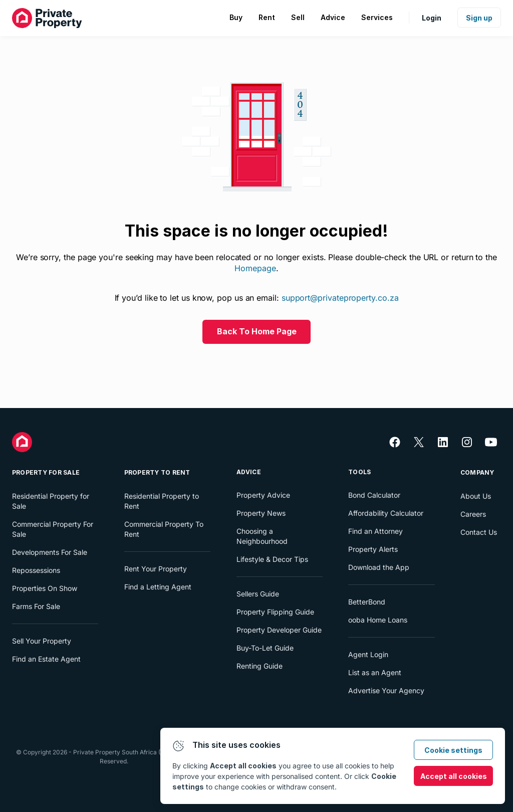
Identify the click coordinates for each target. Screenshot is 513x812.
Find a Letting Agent (158, 587)
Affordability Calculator (386, 513)
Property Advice (263, 495)
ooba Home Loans (378, 620)
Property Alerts (373, 549)
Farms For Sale (36, 606)
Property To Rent (157, 472)
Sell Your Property (42, 641)
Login (432, 18)
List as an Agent (375, 672)
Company (477, 472)
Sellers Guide (258, 594)
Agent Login (368, 654)
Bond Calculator (374, 495)
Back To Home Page (257, 331)
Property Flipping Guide (275, 612)
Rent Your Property (156, 569)
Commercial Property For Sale (53, 529)
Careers (473, 514)
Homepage (255, 268)
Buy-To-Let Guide (265, 648)
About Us (476, 496)
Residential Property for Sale (51, 501)
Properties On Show (45, 588)
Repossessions (36, 570)
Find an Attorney (375, 531)
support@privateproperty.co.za (340, 298)
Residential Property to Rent (162, 501)
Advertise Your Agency (386, 690)
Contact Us (479, 532)
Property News (261, 513)
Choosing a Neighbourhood (262, 536)
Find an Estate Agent (46, 659)
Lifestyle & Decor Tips (272, 559)
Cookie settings (453, 750)
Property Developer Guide (279, 630)
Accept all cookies (454, 776)
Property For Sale (46, 472)
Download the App (379, 567)
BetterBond (367, 602)
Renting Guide (260, 666)
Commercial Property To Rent (164, 529)
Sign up (479, 18)
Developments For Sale (50, 552)
